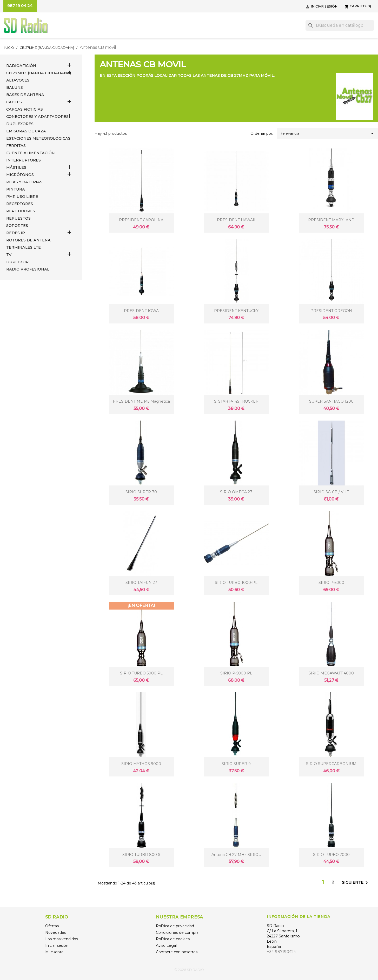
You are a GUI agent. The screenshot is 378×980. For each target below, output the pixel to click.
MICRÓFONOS (20, 175)
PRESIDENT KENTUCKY (236, 311)
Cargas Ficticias (25, 109)
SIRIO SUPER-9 (236, 764)
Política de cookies (173, 939)
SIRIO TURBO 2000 (331, 855)
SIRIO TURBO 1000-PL (236, 583)
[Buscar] (340, 25)
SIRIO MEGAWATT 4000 (331, 673)
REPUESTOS (18, 218)
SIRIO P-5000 (331, 583)
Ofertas (52, 926)
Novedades (56, 932)
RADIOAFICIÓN (21, 66)
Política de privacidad (175, 926)
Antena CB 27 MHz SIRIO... (236, 855)
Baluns (15, 87)
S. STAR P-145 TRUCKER (236, 401)
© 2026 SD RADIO (189, 970)
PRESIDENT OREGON (331, 311)
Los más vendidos (62, 939)
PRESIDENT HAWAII (236, 220)
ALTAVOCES (18, 80)
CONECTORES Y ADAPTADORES (37, 117)
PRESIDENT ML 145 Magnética (141, 401)
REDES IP (16, 233)
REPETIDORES (21, 211)
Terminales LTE (24, 247)
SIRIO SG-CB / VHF (331, 492)
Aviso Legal (166, 945)
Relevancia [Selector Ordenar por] (327, 133)
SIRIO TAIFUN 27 (141, 583)
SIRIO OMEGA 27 (236, 492)
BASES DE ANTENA (25, 95)
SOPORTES (17, 226)
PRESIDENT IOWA (141, 311)
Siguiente (356, 883)
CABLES (14, 102)
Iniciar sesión (57, 945)
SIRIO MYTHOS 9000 (141, 764)
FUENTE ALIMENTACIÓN (31, 153)
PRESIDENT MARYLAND (331, 220)
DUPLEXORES (20, 124)
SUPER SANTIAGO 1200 (331, 401)
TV (9, 255)
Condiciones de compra (177, 932)
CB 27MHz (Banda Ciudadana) (39, 73)
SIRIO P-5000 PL (236, 673)
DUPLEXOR (17, 262)
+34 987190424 (281, 952)
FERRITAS (16, 146)
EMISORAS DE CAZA (26, 131)
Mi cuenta (54, 952)
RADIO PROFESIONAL (28, 269)
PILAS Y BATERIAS (24, 182)
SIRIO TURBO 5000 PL (141, 673)
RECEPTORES (20, 204)
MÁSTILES (16, 167)
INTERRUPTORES (24, 160)
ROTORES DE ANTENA (28, 240)
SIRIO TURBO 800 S (141, 855)
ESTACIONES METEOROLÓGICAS (38, 138)
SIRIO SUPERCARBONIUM (331, 764)
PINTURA (16, 189)
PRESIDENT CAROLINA (141, 220)
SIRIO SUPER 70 (141, 492)
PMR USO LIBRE (22, 197)
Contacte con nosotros (177, 952)
